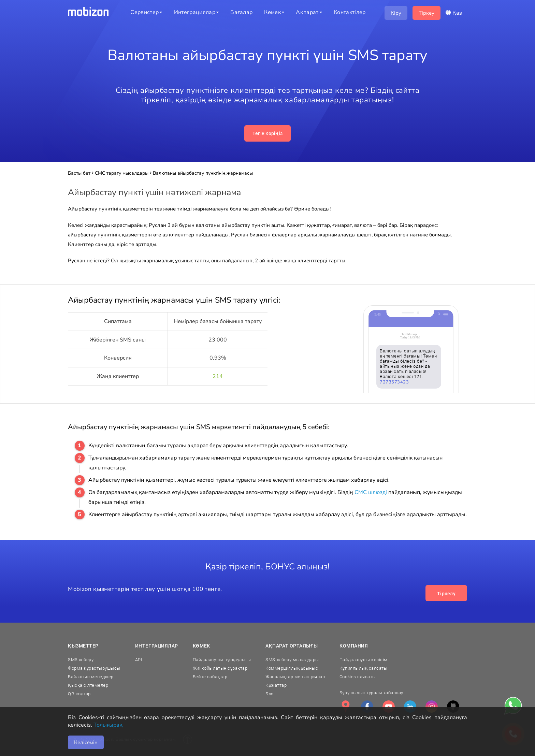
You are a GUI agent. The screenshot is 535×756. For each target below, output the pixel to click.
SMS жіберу (81, 660)
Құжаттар (276, 685)
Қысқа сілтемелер (88, 685)
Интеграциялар (157, 646)
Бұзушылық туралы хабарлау (371, 693)
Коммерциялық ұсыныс (292, 668)
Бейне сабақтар (210, 677)
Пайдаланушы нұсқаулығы (222, 660)
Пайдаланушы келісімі (364, 660)
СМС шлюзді (371, 492)
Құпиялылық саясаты (363, 668)
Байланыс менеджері (91, 677)
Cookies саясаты (358, 677)
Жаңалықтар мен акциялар (295, 677)
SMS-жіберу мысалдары (292, 660)
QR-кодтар (79, 694)
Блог (270, 694)
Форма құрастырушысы (94, 668)
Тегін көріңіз (268, 133)
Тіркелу (446, 594)
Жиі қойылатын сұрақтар (220, 668)
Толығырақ (108, 725)
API (139, 660)
